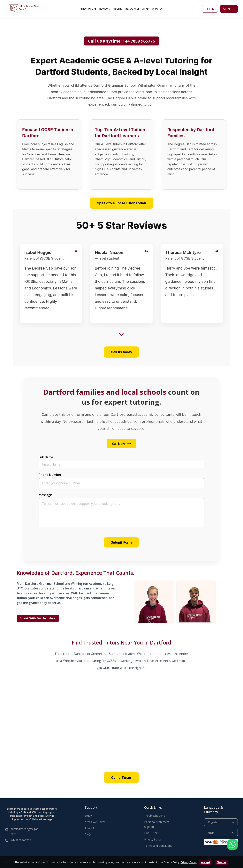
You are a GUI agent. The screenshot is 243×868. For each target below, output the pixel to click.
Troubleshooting (155, 816)
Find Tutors (88, 9)
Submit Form (121, 542)
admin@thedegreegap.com (25, 831)
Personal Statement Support (157, 824)
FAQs (88, 834)
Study (88, 816)
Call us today (122, 352)
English (213, 822)
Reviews (105, 9)
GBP (211, 833)
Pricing (118, 9)
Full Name (46, 457)
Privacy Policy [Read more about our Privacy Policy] (153, 839)
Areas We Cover (95, 822)
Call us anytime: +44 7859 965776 (121, 41)
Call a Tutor (121, 777)
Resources (132, 9)
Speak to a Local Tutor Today (121, 203)
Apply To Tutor (153, 9)
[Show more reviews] (121, 335)
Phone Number (50, 475)
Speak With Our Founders (38, 618)
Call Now (121, 444)
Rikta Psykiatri (24, 816)
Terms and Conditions (158, 846)
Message (45, 495)
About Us (91, 828)
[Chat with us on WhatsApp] (232, 845)
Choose (222, 862)
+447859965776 (21, 840)
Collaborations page (41, 819)
